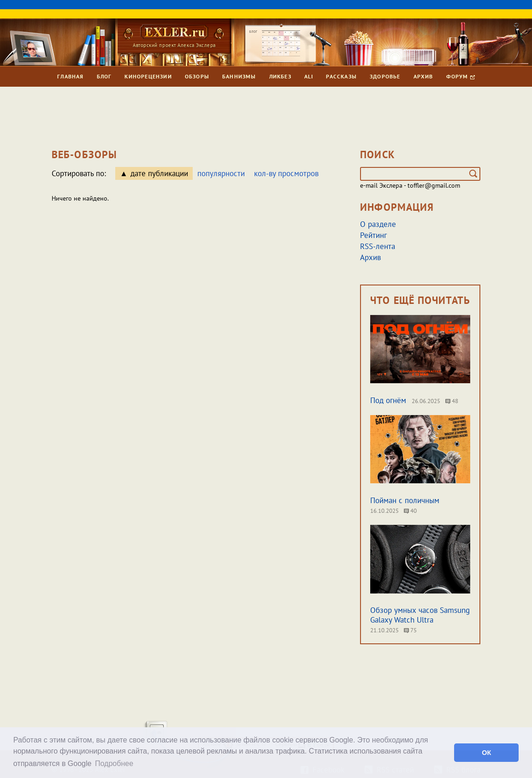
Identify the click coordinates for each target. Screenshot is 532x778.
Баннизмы (239, 76)
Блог (104, 76)
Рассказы (341, 76)
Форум (461, 76)
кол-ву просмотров (286, 173)
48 (452, 401)
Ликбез (280, 76)
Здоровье (385, 76)
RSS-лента (378, 246)
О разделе (378, 224)
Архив (423, 76)
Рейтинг (373, 235)
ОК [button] (486, 753)
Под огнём (388, 400)
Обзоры (197, 76)
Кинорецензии (148, 76)
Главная (70, 76)
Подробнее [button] (114, 763)
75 (410, 630)
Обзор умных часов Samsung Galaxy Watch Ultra (420, 615)
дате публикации (159, 173)
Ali (309, 76)
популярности (221, 173)
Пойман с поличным (405, 500)
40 (410, 511)
